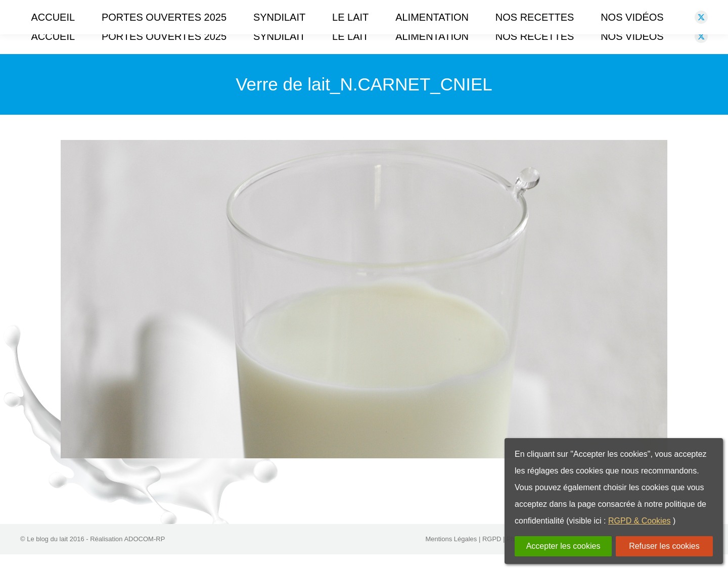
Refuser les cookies (664, 546)
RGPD (492, 554)
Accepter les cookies (563, 546)
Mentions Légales (451, 554)
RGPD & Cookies (640, 521)
